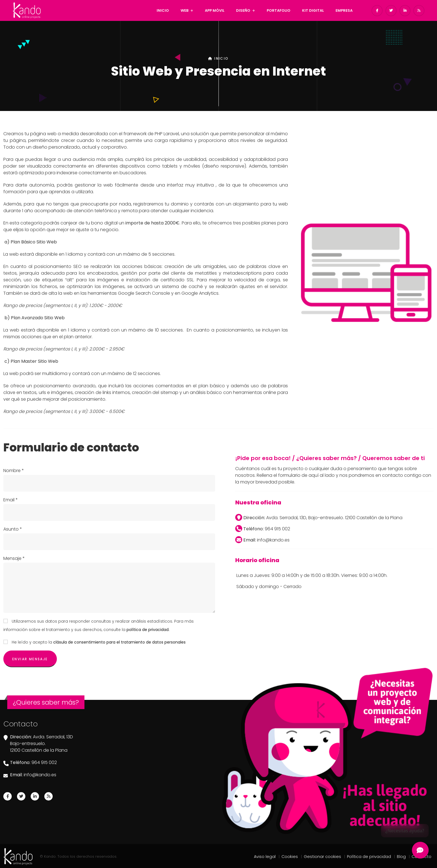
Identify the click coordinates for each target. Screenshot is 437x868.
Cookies (290, 857)
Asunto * (13, 529)
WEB (184, 10)
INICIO (163, 10)
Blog (401, 857)
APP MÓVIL (215, 10)
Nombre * (14, 471)
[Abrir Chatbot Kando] (420, 850)
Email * (11, 500)
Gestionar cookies (322, 857)
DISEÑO (243, 10)
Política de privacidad (369, 857)
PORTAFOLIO (279, 10)
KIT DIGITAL (313, 10)
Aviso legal (265, 857)
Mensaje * (14, 558)
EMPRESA (344, 10)
